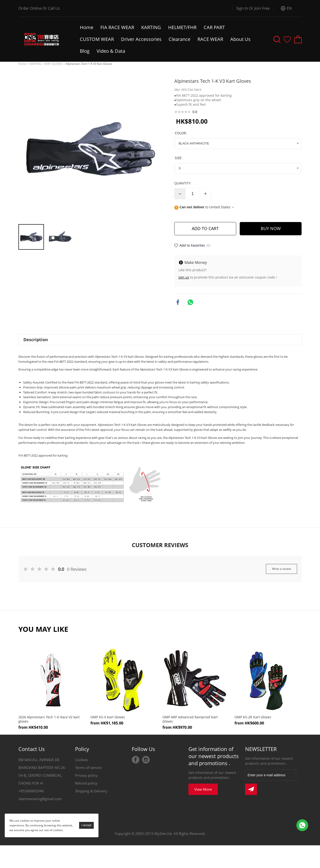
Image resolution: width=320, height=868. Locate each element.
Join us (184, 277)
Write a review (282, 569)
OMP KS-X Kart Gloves (108, 717)
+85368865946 (31, 791)
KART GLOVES (53, 64)
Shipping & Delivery (91, 791)
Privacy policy (86, 775)
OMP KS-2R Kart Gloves (253, 717)
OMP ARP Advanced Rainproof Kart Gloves (190, 719)
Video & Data (111, 51)
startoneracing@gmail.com (40, 799)
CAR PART (214, 27)
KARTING (151, 27)
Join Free (262, 8)
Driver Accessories (141, 39)
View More (203, 789)
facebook (178, 302)
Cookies (81, 760)
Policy (82, 749)
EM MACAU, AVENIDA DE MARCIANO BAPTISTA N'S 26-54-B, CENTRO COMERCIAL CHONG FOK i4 (42, 771)
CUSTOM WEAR (97, 39)
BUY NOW (271, 228)
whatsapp (190, 302)
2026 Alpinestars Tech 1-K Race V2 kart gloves (49, 719)
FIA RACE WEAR (117, 27)
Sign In (242, 8)
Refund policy (86, 783)
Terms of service (88, 768)
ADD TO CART (205, 228)
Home (87, 27)
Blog (85, 51)
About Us (240, 39)
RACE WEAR (210, 39)
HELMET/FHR (182, 27)
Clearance (179, 39)
